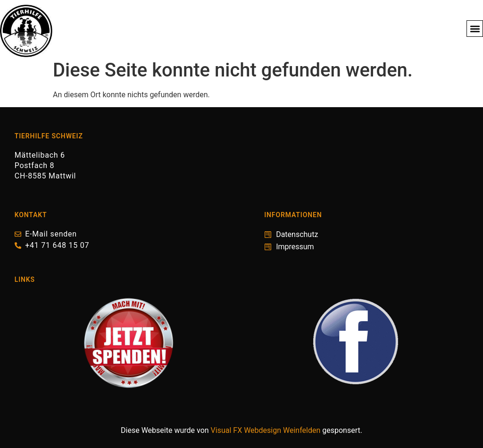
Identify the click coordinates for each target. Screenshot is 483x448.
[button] (475, 29)
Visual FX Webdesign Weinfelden (266, 430)
